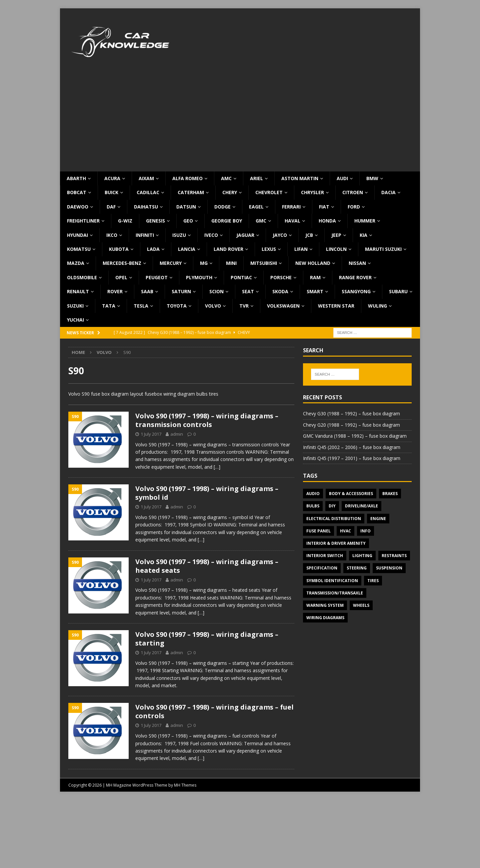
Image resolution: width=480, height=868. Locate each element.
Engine (378, 519)
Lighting (362, 556)
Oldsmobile (82, 277)
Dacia (388, 192)
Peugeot (157, 277)
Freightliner (83, 221)
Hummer (365, 221)
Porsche (281, 277)
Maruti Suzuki (383, 249)
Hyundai (77, 235)
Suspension (389, 568)
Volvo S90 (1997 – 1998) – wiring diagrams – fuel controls (214, 711)
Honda (327, 221)
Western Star (336, 306)
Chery (230, 192)
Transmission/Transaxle (335, 593)
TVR (244, 306)
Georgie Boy (227, 221)
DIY (332, 506)
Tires (373, 581)
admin (177, 434)
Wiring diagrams (325, 618)
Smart (315, 291)
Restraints (394, 556)
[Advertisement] (240, 121)
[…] (217, 467)
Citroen (353, 192)
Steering (357, 568)
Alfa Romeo (187, 178)
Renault (78, 291)
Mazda (76, 263)
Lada (153, 249)
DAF (111, 207)
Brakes (390, 494)
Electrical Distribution (334, 519)
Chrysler (312, 192)
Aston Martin (300, 178)
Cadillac (148, 192)
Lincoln (336, 249)
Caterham (191, 192)
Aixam (146, 178)
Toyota (177, 306)
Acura (112, 178)
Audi (342, 178)
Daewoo (78, 207)
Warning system (325, 605)
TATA (109, 306)
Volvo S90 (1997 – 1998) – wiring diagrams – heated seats (207, 566)
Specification (322, 568)
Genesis (155, 221)
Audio (313, 494)
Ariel (256, 178)
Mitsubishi (264, 263)
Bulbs (313, 506)
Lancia (187, 249)
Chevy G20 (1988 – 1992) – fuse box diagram (351, 425)
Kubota (119, 249)
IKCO (112, 235)
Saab (147, 291)
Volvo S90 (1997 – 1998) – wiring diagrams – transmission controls (207, 420)
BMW (372, 178)
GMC (261, 221)
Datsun (186, 207)
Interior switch (325, 556)
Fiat (324, 207)
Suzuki (75, 306)
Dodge (222, 207)
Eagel (256, 207)
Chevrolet (269, 192)
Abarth (76, 178)
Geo (188, 221)
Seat (248, 291)
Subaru (398, 291)
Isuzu (179, 235)
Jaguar (245, 235)
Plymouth (199, 277)
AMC (226, 178)
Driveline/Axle (361, 506)
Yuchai (75, 320)
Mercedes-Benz (122, 263)
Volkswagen (283, 306)
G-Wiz (125, 221)
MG (204, 263)
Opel (121, 277)
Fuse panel (318, 531)
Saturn (181, 291)
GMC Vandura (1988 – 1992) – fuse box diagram (355, 436)
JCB (309, 235)
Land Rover (228, 249)
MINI (231, 263)
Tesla (141, 306)
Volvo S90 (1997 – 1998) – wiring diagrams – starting (207, 639)
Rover (115, 291)
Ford (354, 207)
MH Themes (185, 785)
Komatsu (79, 249)
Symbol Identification (332, 581)
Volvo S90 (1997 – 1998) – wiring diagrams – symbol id (207, 493)
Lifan (301, 249)
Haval (292, 221)
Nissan (357, 263)
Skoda (280, 291)
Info (365, 531)
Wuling (377, 306)
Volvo (213, 306)
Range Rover (355, 277)
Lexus (269, 249)
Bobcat (77, 192)
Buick (111, 192)
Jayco (280, 235)
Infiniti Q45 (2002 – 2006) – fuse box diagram (352, 447)
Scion (216, 291)
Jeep (336, 235)
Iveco (211, 235)
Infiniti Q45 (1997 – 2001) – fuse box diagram (352, 458)
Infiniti (145, 235)
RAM (315, 277)
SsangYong (356, 291)
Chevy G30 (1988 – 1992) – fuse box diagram (351, 413)
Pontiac (241, 277)
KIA (363, 235)
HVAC (345, 531)
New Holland (313, 263)
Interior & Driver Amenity (336, 543)
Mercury (171, 263)
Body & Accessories (351, 494)
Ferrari (291, 207)
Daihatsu (146, 207)
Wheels (361, 605)
